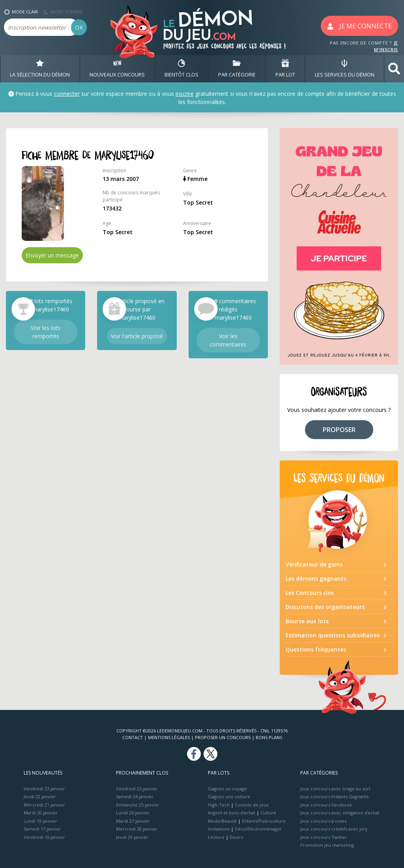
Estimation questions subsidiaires (333, 635)
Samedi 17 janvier (42, 829)
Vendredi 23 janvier (44, 789)
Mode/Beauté (222, 821)
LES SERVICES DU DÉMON (345, 69)
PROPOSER (339, 430)
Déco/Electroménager (258, 829)
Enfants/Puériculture (264, 821)
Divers (236, 837)
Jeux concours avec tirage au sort (335, 789)
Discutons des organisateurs (325, 607)
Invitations (219, 829)
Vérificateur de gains (314, 564)
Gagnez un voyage (227, 789)
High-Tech (219, 805)
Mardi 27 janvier (133, 821)
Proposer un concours (223, 737)
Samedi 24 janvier (135, 796)
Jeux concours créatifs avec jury (334, 829)
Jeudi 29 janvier (132, 837)
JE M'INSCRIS (386, 46)
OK (79, 27)
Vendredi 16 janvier (44, 837)
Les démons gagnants (316, 578)
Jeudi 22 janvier (40, 796)
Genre (190, 170)
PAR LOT (285, 69)
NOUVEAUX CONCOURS (117, 69)
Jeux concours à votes (323, 821)
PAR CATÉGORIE (237, 69)
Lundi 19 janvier (40, 821)
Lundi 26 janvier (133, 813)
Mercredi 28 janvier (137, 829)
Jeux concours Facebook (326, 805)
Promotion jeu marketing (327, 845)
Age (107, 223)
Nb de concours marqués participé (131, 196)
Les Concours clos (310, 593)
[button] (394, 69)
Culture (268, 813)
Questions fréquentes (316, 649)
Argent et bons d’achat (232, 813)
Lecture (216, 837)
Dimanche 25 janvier (138, 805)
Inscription (114, 170)
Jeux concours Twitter (324, 837)
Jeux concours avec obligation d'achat (340, 813)
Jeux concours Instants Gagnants (334, 796)
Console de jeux (252, 805)
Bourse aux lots (307, 621)
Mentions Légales (169, 737)
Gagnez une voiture (229, 796)
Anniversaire (197, 223)
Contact (133, 737)
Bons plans (269, 737)
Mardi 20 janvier (41, 813)
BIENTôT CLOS (181, 69)
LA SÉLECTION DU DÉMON (40, 69)
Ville (188, 194)
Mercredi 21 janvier (44, 805)
